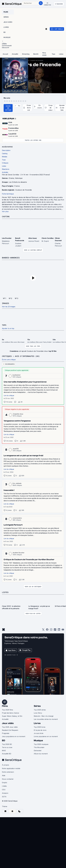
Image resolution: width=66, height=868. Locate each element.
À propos (5, 765)
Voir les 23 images (9, 306)
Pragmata (6, 733)
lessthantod (16, 375)
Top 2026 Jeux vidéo (10, 727)
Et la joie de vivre (40, 730)
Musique (38, 740)
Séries (37, 706)
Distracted (38, 750)
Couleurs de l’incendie (24, 190)
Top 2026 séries (40, 709)
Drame (11, 178)
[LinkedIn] (59, 630)
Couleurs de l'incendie (37, 60)
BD (4, 740)
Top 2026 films (7, 709)
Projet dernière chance (10, 713)
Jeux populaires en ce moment (14, 736)
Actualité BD (7, 753)
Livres (37, 723)
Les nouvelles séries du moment (46, 719)
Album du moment (41, 753)
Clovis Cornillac (48, 238)
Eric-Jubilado (17, 483)
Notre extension (8, 772)
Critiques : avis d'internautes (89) (23, 356)
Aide (4, 775)
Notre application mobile (11, 768)
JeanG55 (16, 448)
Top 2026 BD (7, 744)
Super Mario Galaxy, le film (12, 716)
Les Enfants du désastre (18, 182)
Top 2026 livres (40, 727)
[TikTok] (55, 630)
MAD (4, 750)
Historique (19, 178)
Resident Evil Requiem (10, 730)
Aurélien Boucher (19, 552)
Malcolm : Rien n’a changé (44, 716)
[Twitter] (43, 630)
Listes (5, 592)
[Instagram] (51, 630)
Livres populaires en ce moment (46, 736)
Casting (6, 216)
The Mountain (39, 747)
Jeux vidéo (8, 723)
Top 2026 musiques (41, 744)
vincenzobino (17, 518)
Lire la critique (9, 395)
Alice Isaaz (33, 238)
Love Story (38, 713)
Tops (4, 325)
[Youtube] (63, 630)
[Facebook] (47, 630)
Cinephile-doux (18, 414)
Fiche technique (8, 194)
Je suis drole (39, 733)
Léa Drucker (7, 238)
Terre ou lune (7, 747)
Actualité (5, 719)
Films (5, 706)
